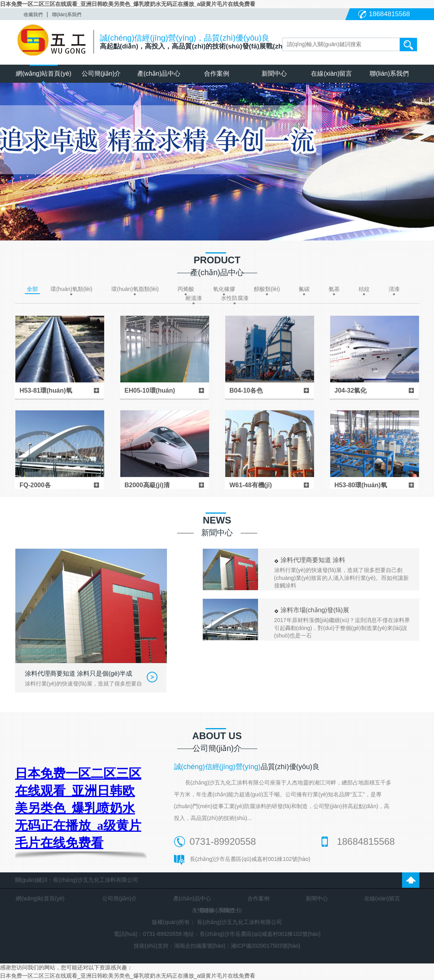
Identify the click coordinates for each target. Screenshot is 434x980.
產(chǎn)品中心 (159, 74)
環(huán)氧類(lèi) (71, 289)
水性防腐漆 (235, 298)
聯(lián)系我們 (67, 15)
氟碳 (304, 289)
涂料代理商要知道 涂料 (313, 560)
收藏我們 (33, 15)
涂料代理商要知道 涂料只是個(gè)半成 (79, 674)
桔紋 (364, 289)
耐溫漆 (194, 298)
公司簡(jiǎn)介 (101, 74)
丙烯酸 (186, 289)
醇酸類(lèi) (267, 289)
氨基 (334, 289)
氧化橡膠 (224, 289)
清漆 (394, 289)
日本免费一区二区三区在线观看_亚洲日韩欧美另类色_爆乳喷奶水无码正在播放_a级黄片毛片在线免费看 (128, 4)
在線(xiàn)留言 (331, 74)
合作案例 (217, 74)
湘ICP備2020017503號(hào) (266, 946)
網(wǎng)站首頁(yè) (44, 74)
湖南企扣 (231, 910)
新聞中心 (274, 74)
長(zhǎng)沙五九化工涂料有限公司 (239, 922)
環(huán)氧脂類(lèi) (135, 289)
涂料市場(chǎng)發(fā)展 (315, 610)
